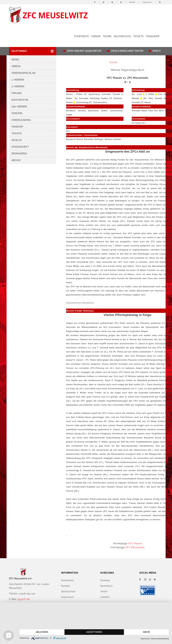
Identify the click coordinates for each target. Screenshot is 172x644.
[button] (33, 51)
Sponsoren (19, 154)
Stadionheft (20, 147)
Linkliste (105, 597)
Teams (107, 36)
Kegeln (17, 140)
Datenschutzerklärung (160, 639)
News (15, 60)
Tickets (138, 36)
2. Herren (18, 86)
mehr (147, 632)
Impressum (147, 2)
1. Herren (18, 80)
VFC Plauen (135, 543)
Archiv (16, 160)
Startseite (81, 36)
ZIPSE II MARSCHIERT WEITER (144, 51)
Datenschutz (68, 591)
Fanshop (17, 127)
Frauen (17, 93)
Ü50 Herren (19, 107)
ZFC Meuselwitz (135, 547)
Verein (96, 36)
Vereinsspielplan (24, 73)
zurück (113, 62)
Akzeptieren (94, 632)
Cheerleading (21, 120)
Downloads (68, 580)
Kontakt (132, 2)
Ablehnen (42, 632)
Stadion (17, 113)
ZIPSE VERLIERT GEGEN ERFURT (101, 51)
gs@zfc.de (24, 599)
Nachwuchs (122, 36)
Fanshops (153, 36)
